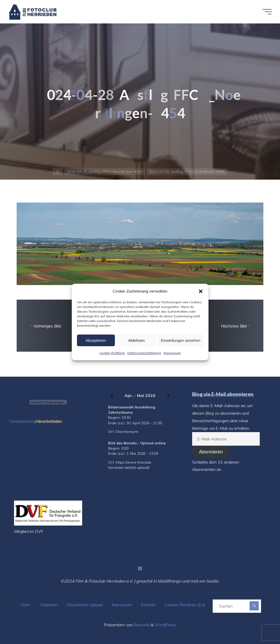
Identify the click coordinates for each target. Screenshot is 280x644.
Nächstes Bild (236, 326)
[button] (201, 291)
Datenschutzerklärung (144, 353)
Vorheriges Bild (45, 326)
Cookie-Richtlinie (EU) (185, 605)
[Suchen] (254, 606)
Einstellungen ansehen (181, 340)
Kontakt (148, 605)
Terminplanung (22, 421)
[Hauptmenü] (267, 12)
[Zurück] (112, 396)
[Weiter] (169, 396)
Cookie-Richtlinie (112, 353)
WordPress (165, 625)
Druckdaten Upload (85, 605)
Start (26, 605)
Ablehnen (136, 340)
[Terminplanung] (48, 402)
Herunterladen (49, 421)
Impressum (172, 353)
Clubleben (49, 605)
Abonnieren (211, 452)
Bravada (141, 625)
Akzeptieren (96, 340)
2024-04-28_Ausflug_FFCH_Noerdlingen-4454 (105, 172)
